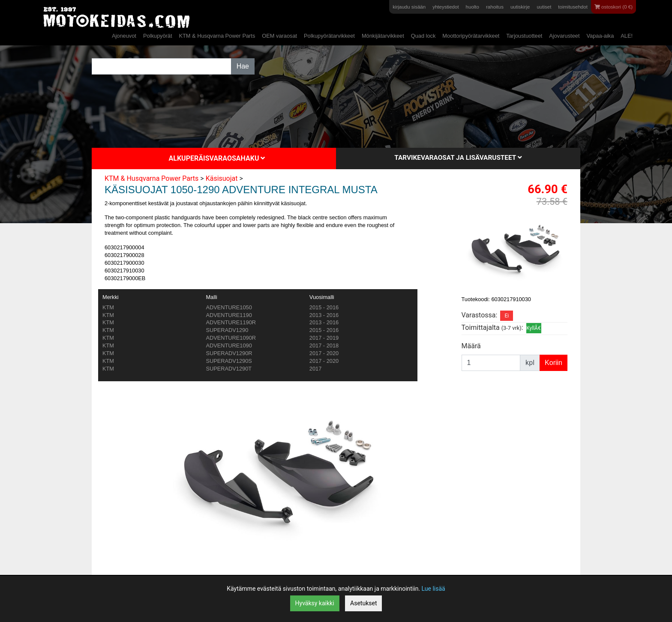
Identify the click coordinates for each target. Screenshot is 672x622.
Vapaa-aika (600, 36)
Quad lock (423, 36)
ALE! (627, 36)
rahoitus (495, 7)
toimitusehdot (573, 7)
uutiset (544, 7)
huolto (472, 7)
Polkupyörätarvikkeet (329, 36)
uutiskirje (520, 7)
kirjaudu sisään (409, 7)
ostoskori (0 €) (613, 7)
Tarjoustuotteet (524, 36)
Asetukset (363, 603)
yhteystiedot (445, 7)
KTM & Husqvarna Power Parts (217, 36)
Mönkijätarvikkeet (383, 36)
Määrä (471, 346)
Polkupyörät (158, 36)
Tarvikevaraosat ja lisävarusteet (458, 158)
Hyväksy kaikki (315, 603)
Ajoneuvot (124, 36)
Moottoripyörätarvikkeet (471, 36)
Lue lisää (433, 589)
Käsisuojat (222, 178)
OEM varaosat (279, 36)
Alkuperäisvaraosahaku (217, 158)
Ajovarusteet (564, 36)
